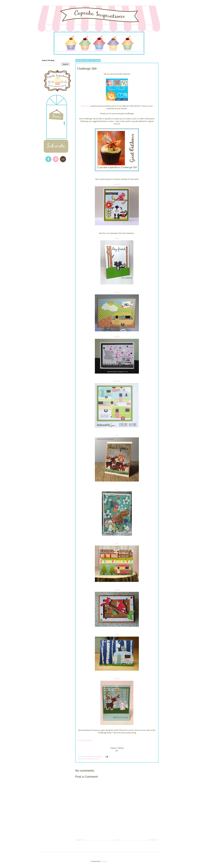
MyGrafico (85, 106)
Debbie (117, 337)
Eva (117, 489)
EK (117, 435)
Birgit (117, 292)
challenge (87, 759)
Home (117, 840)
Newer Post (80, 840)
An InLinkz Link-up (84, 740)
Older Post (154, 840)
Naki (117, 635)
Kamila (117, 590)
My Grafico (95, 759)
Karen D (117, 184)
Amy (117, 238)
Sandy (117, 679)
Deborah (117, 381)
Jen (117, 543)
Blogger (104, 861)
